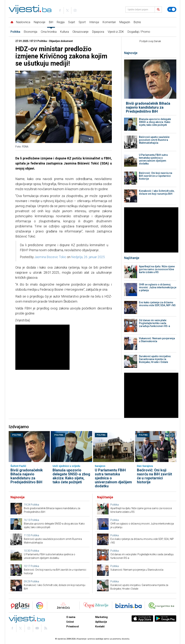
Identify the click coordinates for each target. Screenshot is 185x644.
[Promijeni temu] (172, 9)
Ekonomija (31, 32)
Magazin (125, 22)
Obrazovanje (80, 32)
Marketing (101, 617)
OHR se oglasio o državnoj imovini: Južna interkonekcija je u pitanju (158, 287)
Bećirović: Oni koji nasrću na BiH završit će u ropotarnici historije (156, 176)
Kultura (64, 32)
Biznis (137, 22)
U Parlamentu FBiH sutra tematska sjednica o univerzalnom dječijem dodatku (153, 159)
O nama (71, 617)
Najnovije (40, 22)
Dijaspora (98, 32)
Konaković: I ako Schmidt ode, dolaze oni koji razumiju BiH (157, 192)
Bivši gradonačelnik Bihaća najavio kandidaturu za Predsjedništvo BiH (148, 107)
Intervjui (94, 22)
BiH (51, 22)
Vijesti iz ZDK (116, 32)
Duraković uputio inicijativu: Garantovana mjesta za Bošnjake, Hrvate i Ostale (155, 359)
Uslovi (70, 622)
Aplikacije (101, 622)
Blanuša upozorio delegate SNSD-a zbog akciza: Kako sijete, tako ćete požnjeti (155, 122)
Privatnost (73, 626)
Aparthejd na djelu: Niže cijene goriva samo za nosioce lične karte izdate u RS (157, 269)
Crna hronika (49, 32)
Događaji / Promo (139, 32)
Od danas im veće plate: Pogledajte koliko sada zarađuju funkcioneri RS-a (154, 323)
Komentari (109, 22)
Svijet (72, 22)
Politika (15, 32)
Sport (82, 22)
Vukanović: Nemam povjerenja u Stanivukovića (157, 340)
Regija (61, 22)
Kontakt (100, 626)
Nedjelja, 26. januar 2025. (88, 257)
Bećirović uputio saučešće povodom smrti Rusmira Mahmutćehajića (154, 140)
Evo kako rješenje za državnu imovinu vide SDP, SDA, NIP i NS (157, 304)
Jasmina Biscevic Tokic (50, 257)
